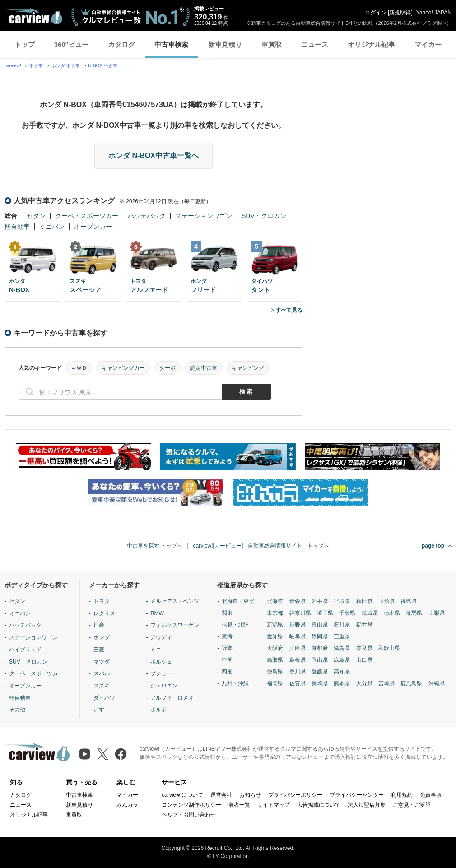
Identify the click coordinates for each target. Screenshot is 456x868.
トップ (25, 44)
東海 (227, 636)
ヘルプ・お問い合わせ (189, 815)
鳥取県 (275, 660)
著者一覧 (239, 805)
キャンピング (248, 368)
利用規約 (402, 795)
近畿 (227, 648)
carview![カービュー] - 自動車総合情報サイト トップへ (261, 546)
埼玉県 (325, 613)
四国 (227, 672)
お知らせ (250, 795)
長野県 (298, 625)
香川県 (298, 672)
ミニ (156, 650)
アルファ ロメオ (172, 698)
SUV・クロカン (264, 216)
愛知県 (275, 636)
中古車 (36, 66)
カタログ (121, 44)
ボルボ (158, 710)
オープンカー (93, 227)
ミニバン (52, 227)
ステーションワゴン (204, 216)
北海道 (275, 601)
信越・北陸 (235, 625)
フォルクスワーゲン (175, 625)
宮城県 (342, 601)
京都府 (320, 648)
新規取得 (400, 13)
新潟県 (275, 625)
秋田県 (364, 601)
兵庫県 (298, 648)
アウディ (161, 637)
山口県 (364, 660)
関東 (227, 613)
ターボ (168, 368)
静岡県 (320, 636)
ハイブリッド (25, 650)
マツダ (102, 662)
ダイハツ (104, 698)
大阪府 (275, 648)
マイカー (428, 44)
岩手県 (320, 601)
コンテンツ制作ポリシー (191, 805)
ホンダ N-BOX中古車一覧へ (154, 155)
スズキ (102, 686)
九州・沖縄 (235, 683)
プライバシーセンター (357, 795)
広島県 (342, 660)
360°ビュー (71, 44)
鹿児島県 (411, 683)
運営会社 (221, 795)
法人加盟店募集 (367, 805)
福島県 (409, 601)
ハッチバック (147, 216)
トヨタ (102, 601)
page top (433, 546)
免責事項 (431, 795)
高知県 (342, 672)
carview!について (182, 795)
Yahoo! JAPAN (434, 13)
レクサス (104, 613)
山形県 (386, 601)
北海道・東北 (238, 601)
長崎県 (320, 683)
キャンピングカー (123, 368)
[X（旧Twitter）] (103, 754)
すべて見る (289, 310)
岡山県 (320, 660)
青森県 (298, 601)
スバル (102, 673)
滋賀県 (342, 648)
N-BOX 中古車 (102, 66)
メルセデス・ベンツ (175, 601)
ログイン (376, 13)
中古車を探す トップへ (155, 546)
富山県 (320, 625)
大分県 (364, 683)
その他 (17, 710)
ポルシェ (161, 662)
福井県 (364, 625)
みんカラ (127, 805)
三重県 (342, 636)
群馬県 (414, 613)
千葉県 (347, 613)
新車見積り (225, 44)
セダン (36, 216)
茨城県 (370, 613)
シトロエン (164, 686)
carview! (13, 66)
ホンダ (102, 637)
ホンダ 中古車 (66, 66)
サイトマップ (274, 805)
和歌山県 (389, 648)
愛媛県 (320, 672)
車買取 (272, 44)
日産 (99, 625)
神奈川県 (300, 613)
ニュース (315, 44)
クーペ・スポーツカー (87, 216)
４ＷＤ (79, 368)
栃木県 (392, 613)
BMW (157, 613)
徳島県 (275, 672)
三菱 (99, 650)
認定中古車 (204, 368)
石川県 (342, 625)
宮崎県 (386, 683)
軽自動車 (17, 227)
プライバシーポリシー (295, 795)
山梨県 (437, 613)
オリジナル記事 (371, 44)
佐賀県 (298, 683)
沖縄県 (437, 683)
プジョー (161, 673)
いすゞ (102, 710)
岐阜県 (298, 636)
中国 (227, 660)
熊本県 (342, 683)
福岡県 (275, 683)
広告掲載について (319, 805)
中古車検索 (171, 44)
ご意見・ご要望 (412, 805)
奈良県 (364, 648)
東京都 (275, 613)
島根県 (298, 660)
